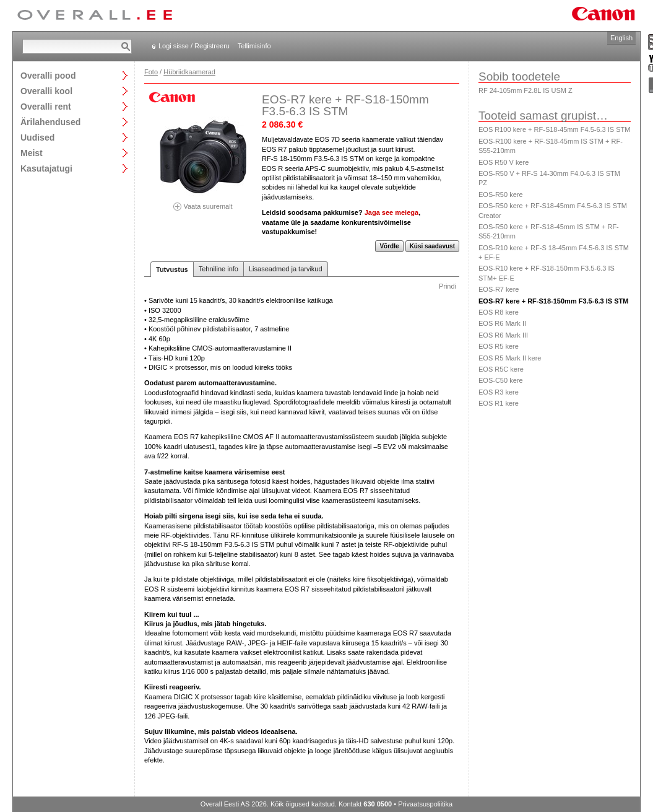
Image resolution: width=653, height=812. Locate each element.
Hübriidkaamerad (189, 72)
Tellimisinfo (254, 46)
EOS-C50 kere (501, 380)
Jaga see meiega (391, 212)
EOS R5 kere (499, 346)
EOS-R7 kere (499, 289)
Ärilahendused (50, 122)
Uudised (37, 137)
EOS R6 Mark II (502, 323)
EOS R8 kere (499, 312)
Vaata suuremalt (203, 202)
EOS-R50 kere (501, 194)
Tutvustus (172, 269)
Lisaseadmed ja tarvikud (286, 269)
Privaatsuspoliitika (425, 804)
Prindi (448, 286)
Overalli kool (46, 91)
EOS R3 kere (499, 392)
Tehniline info (218, 269)
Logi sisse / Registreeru (194, 46)
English (621, 38)
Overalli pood (48, 75)
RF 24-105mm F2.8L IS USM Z (525, 90)
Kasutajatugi (46, 168)
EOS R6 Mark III (503, 335)
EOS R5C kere (501, 369)
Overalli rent (46, 106)
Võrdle (389, 246)
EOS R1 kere (499, 403)
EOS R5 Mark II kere (510, 358)
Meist (32, 153)
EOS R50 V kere (504, 162)
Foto (151, 72)
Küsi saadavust (432, 246)
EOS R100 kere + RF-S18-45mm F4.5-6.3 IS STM (554, 129)
